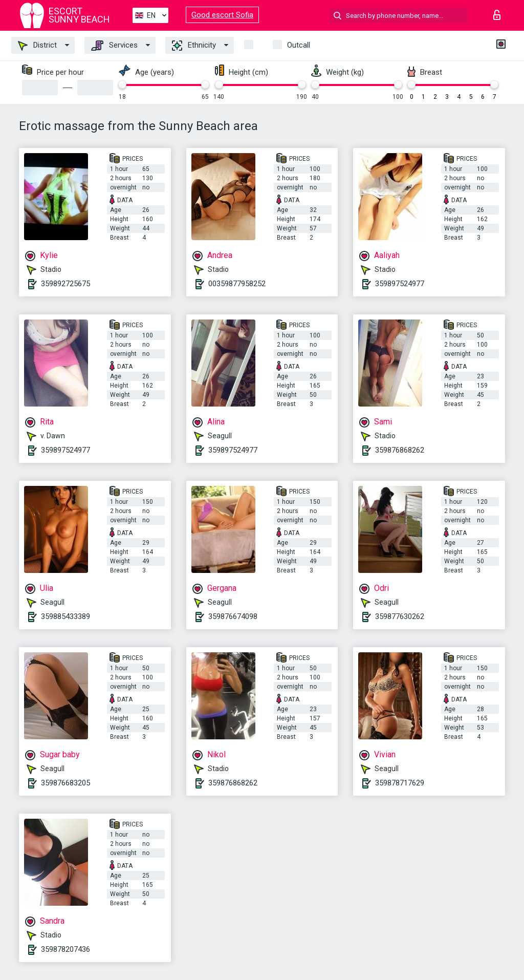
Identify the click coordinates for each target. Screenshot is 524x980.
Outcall (299, 45)
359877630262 (400, 616)
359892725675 (65, 284)
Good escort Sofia (222, 15)
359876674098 (233, 616)
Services (114, 46)
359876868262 (400, 450)
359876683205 (65, 783)
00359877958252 (237, 284)
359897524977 (400, 284)
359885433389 (65, 616)
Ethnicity (194, 46)
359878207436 (65, 949)
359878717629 (400, 783)
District (37, 46)
